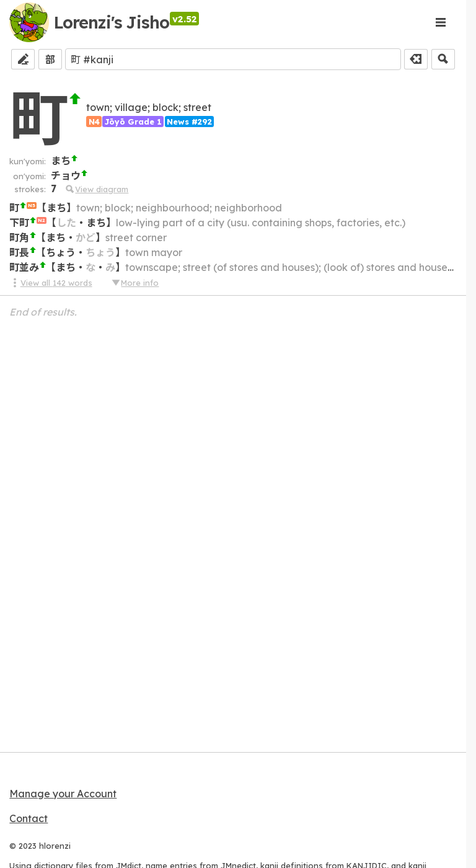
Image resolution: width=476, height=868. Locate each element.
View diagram (96, 189)
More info (134, 283)
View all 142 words (51, 283)
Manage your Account (63, 794)
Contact (29, 818)
